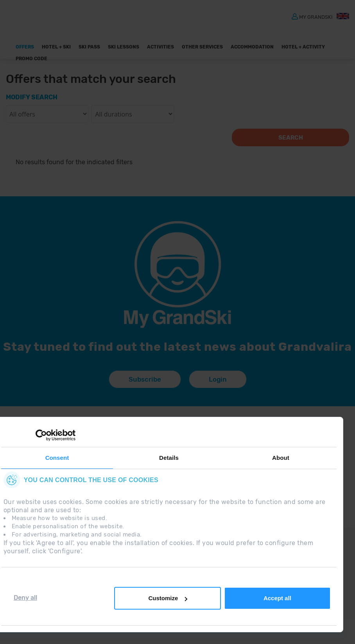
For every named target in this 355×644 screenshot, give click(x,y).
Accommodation (252, 47)
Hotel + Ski (56, 47)
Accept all (277, 598)
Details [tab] (169, 458)
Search (291, 138)
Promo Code (31, 59)
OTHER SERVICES (202, 47)
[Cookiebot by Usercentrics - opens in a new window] (41, 435)
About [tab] (281, 458)
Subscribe (145, 379)
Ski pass (89, 47)
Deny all (25, 598)
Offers (25, 47)
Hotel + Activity (303, 47)
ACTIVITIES (160, 47)
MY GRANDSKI (316, 17)
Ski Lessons (124, 47)
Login (218, 379)
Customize (168, 598)
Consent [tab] (57, 458)
